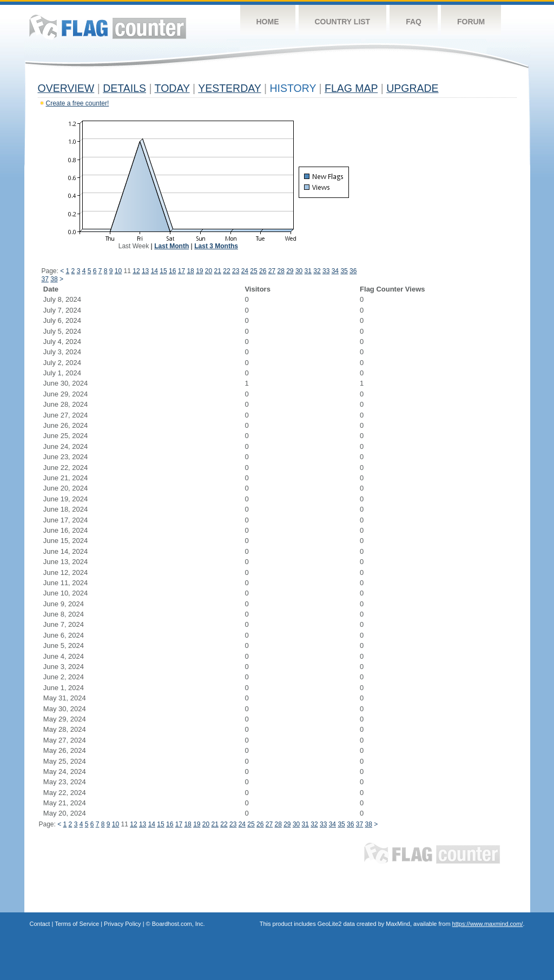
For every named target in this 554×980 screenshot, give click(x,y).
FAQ (414, 22)
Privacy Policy (122, 924)
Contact (40, 924)
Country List (343, 22)
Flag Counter (108, 27)
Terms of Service (77, 924)
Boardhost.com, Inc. (179, 924)
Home (268, 22)
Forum (471, 22)
